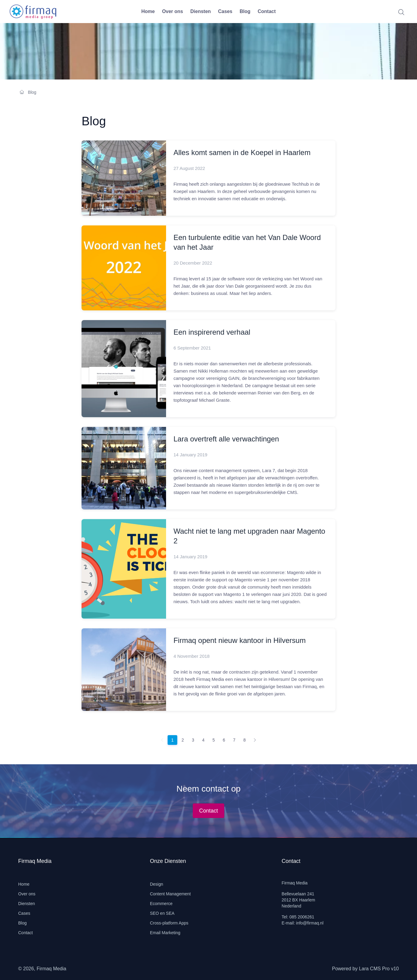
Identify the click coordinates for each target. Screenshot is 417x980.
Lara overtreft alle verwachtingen (226, 439)
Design (157, 884)
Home (148, 11)
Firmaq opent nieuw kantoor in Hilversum (239, 640)
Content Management (170, 894)
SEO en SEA (162, 913)
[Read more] (124, 178)
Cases (225, 11)
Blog (245, 11)
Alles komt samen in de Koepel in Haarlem (242, 152)
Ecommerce (161, 904)
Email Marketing (165, 933)
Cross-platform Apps (169, 923)
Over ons (173, 11)
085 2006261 (302, 917)
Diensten (201, 11)
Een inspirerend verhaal (212, 332)
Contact (267, 11)
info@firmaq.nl (310, 923)
